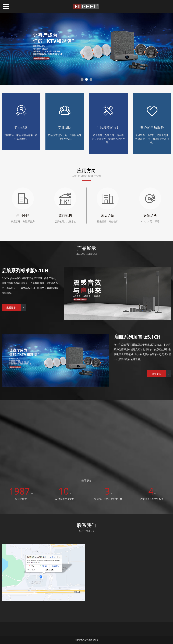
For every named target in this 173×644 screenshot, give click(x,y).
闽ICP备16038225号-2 (87, 640)
